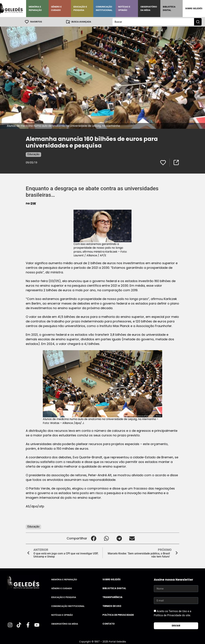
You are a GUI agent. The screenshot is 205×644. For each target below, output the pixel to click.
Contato (109, 624)
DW (33, 203)
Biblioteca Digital (169, 8)
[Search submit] (198, 22)
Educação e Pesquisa (80, 8)
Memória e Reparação (35, 8)
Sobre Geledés (194, 8)
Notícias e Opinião (124, 8)
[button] (94, 538)
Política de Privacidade (118, 615)
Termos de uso (112, 606)
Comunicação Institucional (104, 8)
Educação (33, 154)
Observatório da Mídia (149, 8)
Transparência (112, 597)
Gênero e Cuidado (56, 8)
